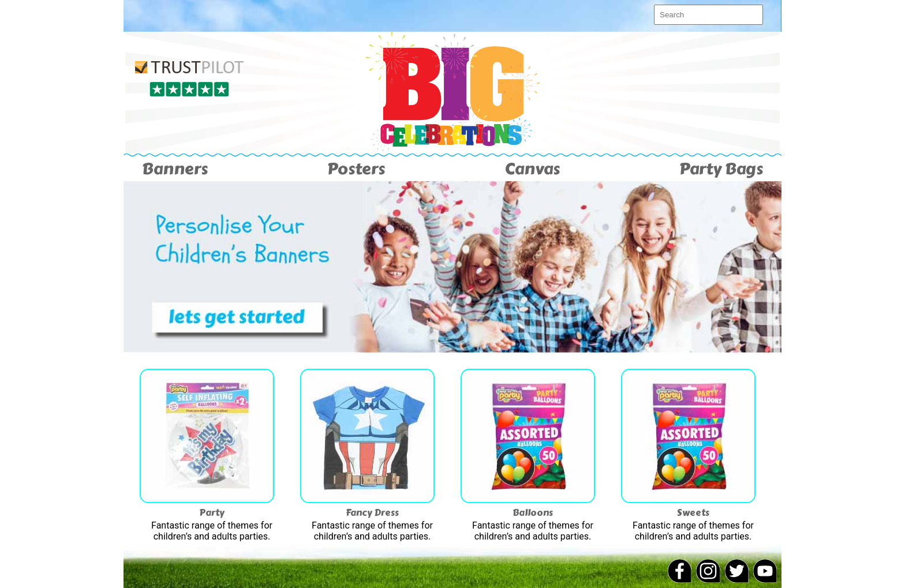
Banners (175, 169)
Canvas (532, 169)
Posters (356, 169)
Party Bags (721, 169)
